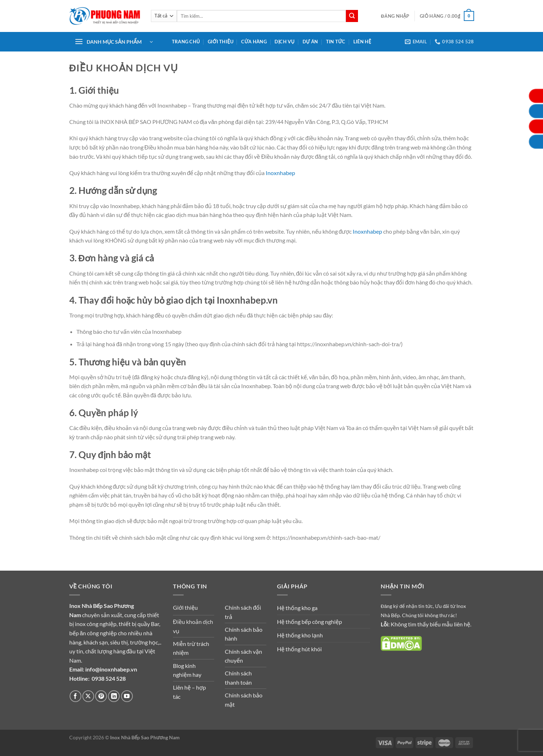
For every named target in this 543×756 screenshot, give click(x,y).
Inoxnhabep (280, 173)
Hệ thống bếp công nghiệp (309, 622)
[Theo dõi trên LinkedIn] (114, 696)
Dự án (310, 42)
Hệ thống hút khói (299, 649)
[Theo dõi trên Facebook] (75, 696)
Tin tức (336, 42)
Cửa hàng (254, 42)
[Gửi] (352, 16)
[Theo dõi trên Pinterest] (101, 696)
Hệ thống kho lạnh (300, 635)
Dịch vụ (284, 42)
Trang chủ (186, 42)
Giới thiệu (221, 42)
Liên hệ (362, 42)
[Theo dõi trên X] (88, 696)
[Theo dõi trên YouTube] (127, 696)
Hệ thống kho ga (297, 608)
